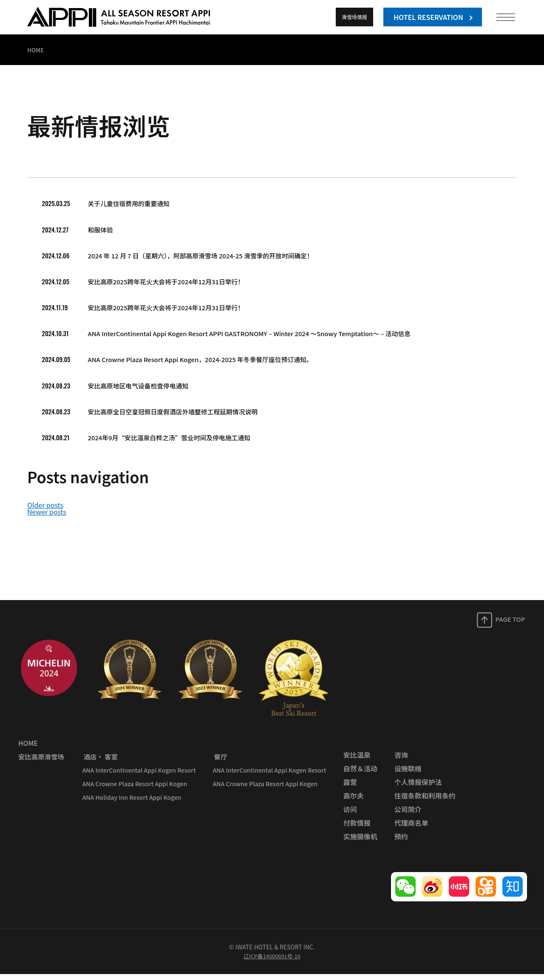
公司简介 (407, 815)
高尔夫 (353, 802)
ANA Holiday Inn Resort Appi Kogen (131, 803)
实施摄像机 (360, 842)
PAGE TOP (511, 626)
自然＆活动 (360, 774)
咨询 (400, 761)
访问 (349, 815)
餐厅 (219, 762)
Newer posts (47, 521)
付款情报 (356, 829)
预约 (400, 842)
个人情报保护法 (417, 788)
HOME (27, 749)
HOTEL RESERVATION (428, 17)
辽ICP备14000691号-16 (272, 962)
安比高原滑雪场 (41, 762)
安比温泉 (356, 761)
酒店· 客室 (99, 762)
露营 (349, 788)
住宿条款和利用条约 (424, 802)
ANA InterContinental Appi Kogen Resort (138, 776)
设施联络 (407, 774)
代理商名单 (411, 829)
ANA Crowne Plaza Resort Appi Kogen (134, 790)
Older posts (45, 515)
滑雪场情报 (354, 17)
